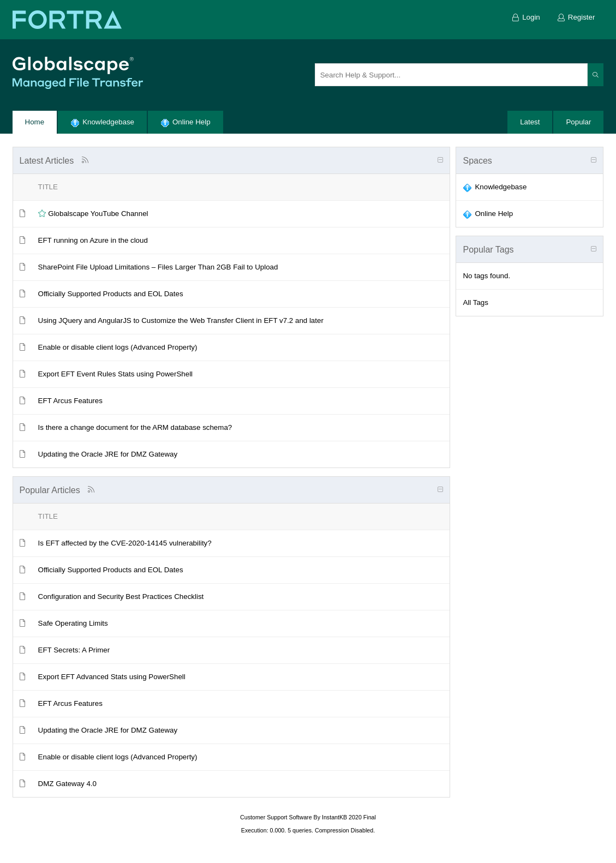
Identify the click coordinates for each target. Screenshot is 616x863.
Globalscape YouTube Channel (98, 214)
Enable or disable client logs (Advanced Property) (118, 347)
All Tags (475, 302)
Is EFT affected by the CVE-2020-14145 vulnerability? (125, 543)
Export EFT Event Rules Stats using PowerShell (115, 374)
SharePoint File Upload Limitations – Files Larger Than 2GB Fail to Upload (158, 267)
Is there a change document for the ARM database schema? (135, 427)
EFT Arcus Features (70, 401)
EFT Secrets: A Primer (74, 650)
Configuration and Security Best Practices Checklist (121, 597)
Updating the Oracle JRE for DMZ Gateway (108, 454)
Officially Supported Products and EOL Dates (111, 294)
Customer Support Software (276, 817)
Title (48, 187)
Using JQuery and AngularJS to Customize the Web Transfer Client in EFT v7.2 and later (181, 320)
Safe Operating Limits (73, 623)
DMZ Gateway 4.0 (67, 784)
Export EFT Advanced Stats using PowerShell (112, 677)
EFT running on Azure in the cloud (93, 240)
